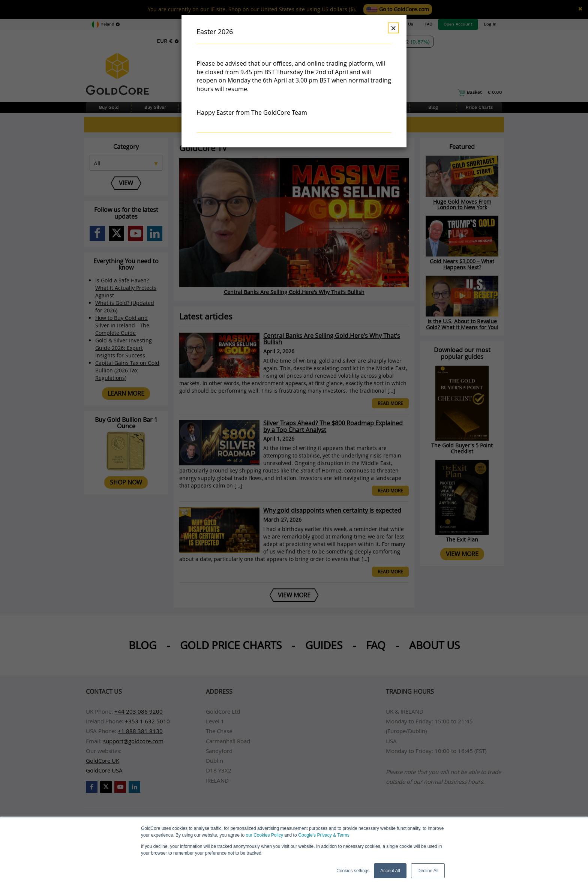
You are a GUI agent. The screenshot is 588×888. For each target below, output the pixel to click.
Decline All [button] (428, 871)
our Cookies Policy (265, 835)
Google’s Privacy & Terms (324, 835)
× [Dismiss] (393, 28)
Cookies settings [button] (353, 871)
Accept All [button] (390, 871)
